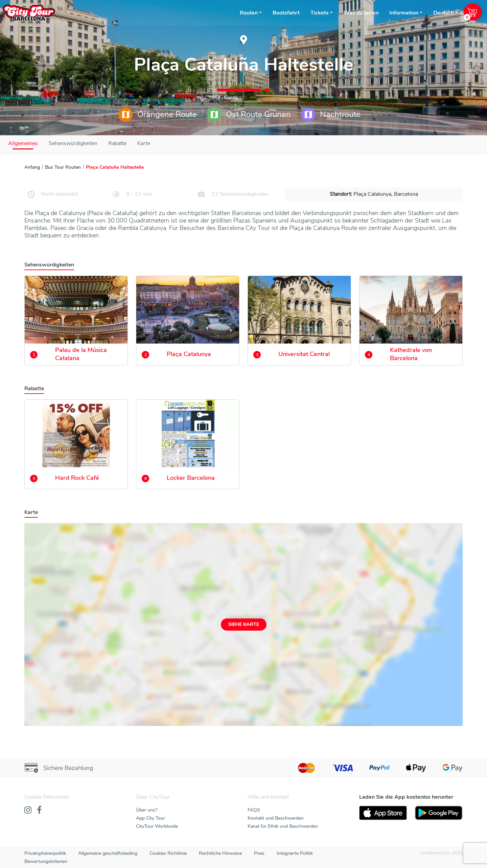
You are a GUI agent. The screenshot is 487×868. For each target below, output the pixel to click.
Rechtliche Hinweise (220, 853)
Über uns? (147, 810)
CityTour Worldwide (157, 826)
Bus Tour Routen (63, 167)
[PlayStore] (439, 813)
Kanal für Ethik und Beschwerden (283, 826)
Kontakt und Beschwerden (276, 818)
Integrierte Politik (295, 853)
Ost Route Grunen (249, 115)
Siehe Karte (244, 624)
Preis (259, 853)
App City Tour (150, 818)
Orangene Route (158, 115)
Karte (144, 143)
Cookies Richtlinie (168, 853)
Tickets (320, 13)
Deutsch (444, 13)
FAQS (254, 810)
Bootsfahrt (286, 13)
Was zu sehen (361, 13)
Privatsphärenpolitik (45, 853)
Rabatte (117, 143)
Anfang (32, 167)
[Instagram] (28, 811)
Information (404, 13)
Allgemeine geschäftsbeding (108, 853)
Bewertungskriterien (46, 861)
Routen (249, 13)
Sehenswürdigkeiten (73, 143)
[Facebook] (39, 811)
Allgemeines (23, 143)
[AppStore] (383, 813)
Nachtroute (331, 115)
